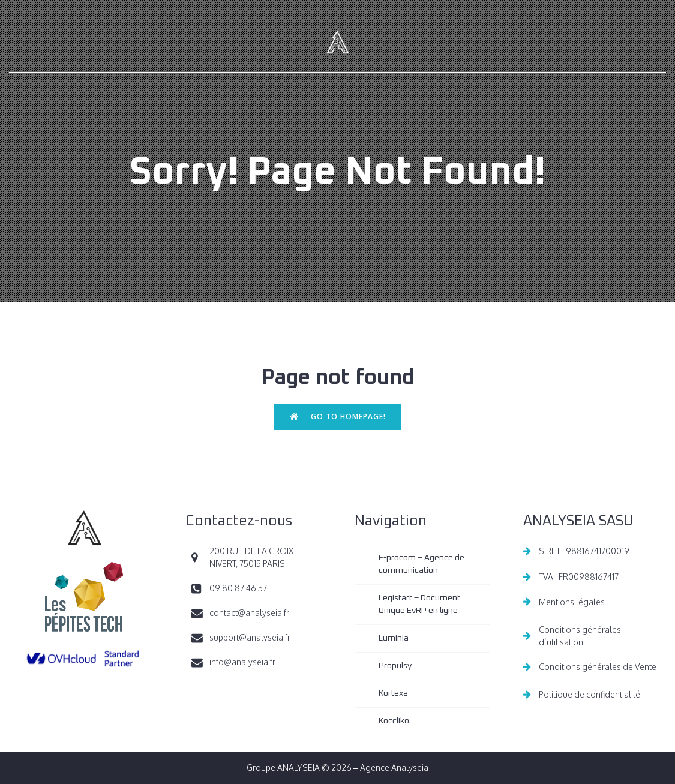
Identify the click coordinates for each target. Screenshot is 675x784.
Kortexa (393, 693)
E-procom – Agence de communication (422, 564)
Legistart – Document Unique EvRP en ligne (420, 604)
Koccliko (394, 721)
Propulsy (395, 666)
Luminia (394, 638)
